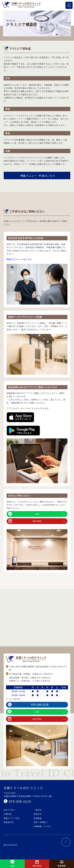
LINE (37, 514)
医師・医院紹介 (41, 822)
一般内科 (38, 810)
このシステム (15, 400)
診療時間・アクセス (42, 826)
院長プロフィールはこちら (19, 259)
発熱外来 (38, 814)
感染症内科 (9, 822)
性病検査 (38, 818)
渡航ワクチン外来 (12, 818)
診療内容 (8, 814)
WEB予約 (37, 521)
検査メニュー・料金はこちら (38, 175)
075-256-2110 (28, 704)
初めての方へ (10, 810)
